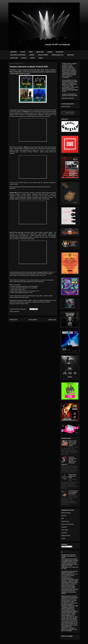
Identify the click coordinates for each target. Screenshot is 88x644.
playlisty (32, 55)
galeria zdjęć (40, 52)
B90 (63, 519)
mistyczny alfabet (43, 55)
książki (41, 58)
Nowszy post (13, 320)
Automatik (64, 533)
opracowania (60, 52)
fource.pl (64, 516)
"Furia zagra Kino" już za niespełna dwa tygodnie (73, 492)
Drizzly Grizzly (65, 521)
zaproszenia (71, 55)
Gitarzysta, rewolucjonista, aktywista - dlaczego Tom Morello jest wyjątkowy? (69, 461)
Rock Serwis (65, 530)
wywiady (50, 52)
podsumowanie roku (58, 55)
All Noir (63, 538)
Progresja (64, 527)
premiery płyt (14, 58)
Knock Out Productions (68, 524)
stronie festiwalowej (39, 282)
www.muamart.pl (66, 107)
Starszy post (52, 320)
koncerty (24, 58)
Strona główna (33, 320)
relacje (31, 52)
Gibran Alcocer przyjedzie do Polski (73, 476)
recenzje (23, 52)
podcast (33, 58)
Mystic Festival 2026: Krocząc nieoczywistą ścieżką (73, 443)
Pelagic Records (66, 536)
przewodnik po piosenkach (18, 55)
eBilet (41, 296)
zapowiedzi (13, 52)
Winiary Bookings (66, 513)
